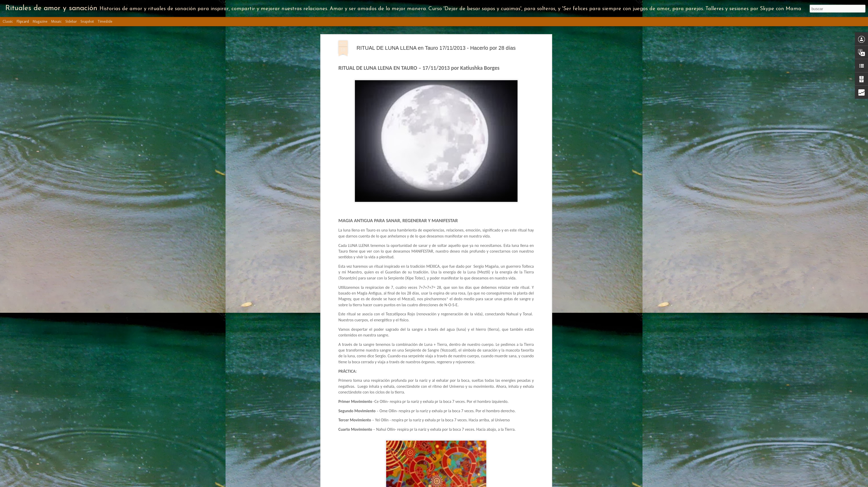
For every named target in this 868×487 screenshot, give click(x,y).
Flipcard (23, 21)
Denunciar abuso (521, 484)
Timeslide (105, 21)
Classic (8, 21)
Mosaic (56, 21)
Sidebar (71, 21)
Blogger (504, 484)
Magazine (40, 21)
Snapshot (87, 21)
